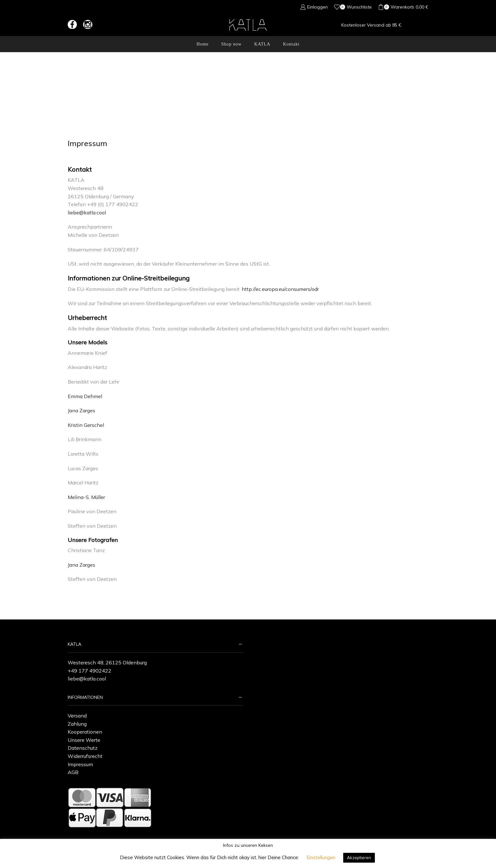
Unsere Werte (84, 740)
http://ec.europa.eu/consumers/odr (280, 289)
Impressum (80, 764)
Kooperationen (85, 732)
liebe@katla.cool (87, 212)
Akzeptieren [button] (359, 858)
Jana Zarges (81, 410)
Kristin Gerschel (86, 425)
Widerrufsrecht (85, 756)
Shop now (231, 44)
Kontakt (291, 44)
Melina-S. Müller (87, 497)
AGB (73, 772)
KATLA (262, 44)
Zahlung (77, 724)
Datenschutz (83, 748)
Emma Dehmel (85, 396)
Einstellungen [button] (321, 857)
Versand (77, 716)
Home (202, 44)
